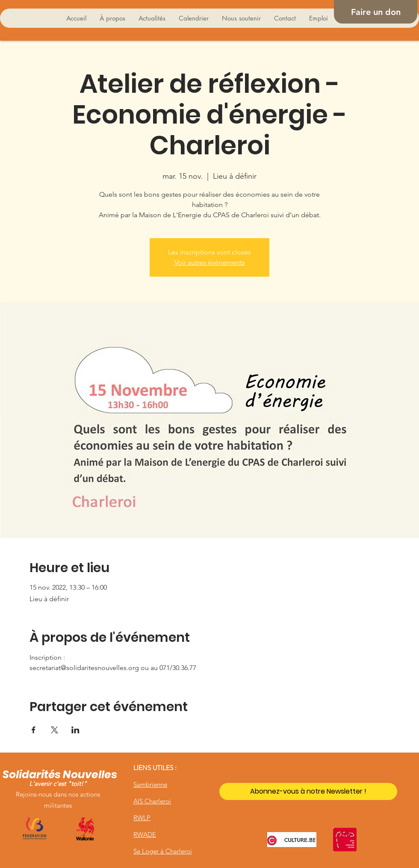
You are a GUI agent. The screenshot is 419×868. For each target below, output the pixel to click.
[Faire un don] (376, 12)
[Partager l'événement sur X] (55, 730)
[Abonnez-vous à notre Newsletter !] (308, 791)
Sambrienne (150, 784)
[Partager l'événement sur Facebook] (34, 730)
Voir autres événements (210, 262)
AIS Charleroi (152, 801)
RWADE (145, 834)
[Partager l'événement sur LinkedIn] (75, 730)
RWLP (142, 818)
